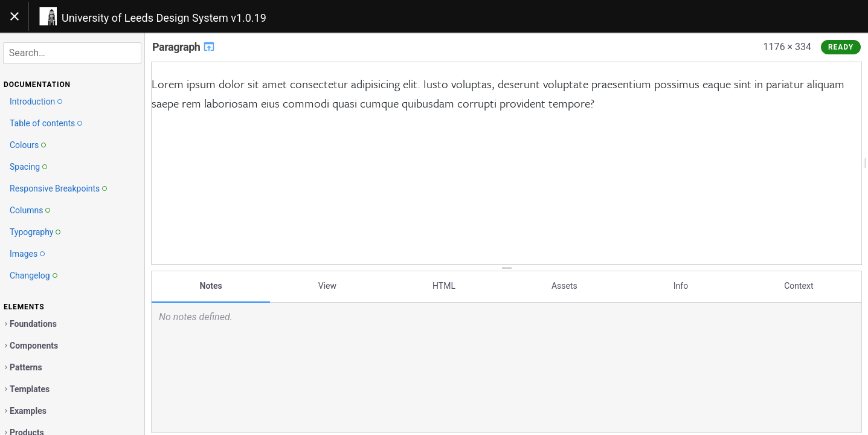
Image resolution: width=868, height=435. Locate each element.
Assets (564, 286)
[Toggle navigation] (14, 16)
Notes (211, 286)
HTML (444, 286)
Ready (841, 47)
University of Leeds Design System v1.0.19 (164, 18)
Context (799, 286)
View (327, 286)
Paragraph (184, 47)
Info (681, 286)
